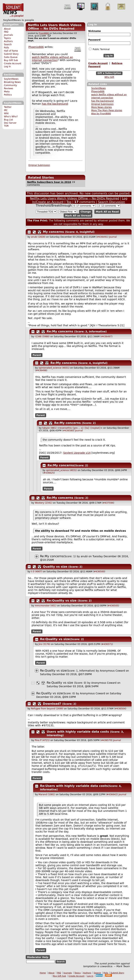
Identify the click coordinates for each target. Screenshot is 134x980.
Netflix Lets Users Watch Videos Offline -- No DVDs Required (55, 27)
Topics (7, 38)
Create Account (13, 64)
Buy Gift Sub (11, 60)
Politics (8, 95)
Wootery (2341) (44, 503)
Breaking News (12, 82)
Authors (8, 41)
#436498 (41, 370)
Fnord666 (44, 33)
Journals (8, 35)
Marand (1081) (47, 795)
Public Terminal (99, 49)
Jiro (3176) (44, 644)
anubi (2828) (38, 237)
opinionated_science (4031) (54, 368)
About (7, 29)
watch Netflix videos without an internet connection (52, 59)
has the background (102, 101)
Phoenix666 (98, 91)
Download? (52, 704)
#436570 (106, 740)
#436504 (120, 709)
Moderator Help (38, 958)
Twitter (8, 107)
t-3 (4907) (37, 572)
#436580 (68, 431)
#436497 (106, 337)
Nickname (94, 31)
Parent (37, 355)
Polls (6, 48)
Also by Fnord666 (101, 114)
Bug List (8, 120)
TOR (6, 126)
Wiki (6, 113)
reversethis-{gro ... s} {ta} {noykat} (80, 428)
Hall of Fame (11, 51)
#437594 (108, 503)
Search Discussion (112, 202)
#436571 (107, 644)
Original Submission (102, 104)
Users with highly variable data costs (78, 732)
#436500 (99, 572)
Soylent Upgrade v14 (77, 453)
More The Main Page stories (107, 110)
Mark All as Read (107, 212)
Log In (7, 66)
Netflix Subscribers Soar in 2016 (49, 182)
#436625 (49, 473)
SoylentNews (13, 10)
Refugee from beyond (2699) (47, 709)
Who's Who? (11, 117)
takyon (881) (49, 428)
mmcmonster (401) (46, 606)
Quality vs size (55, 567)
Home (43, 973)
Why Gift (109, 77)
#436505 (113, 606)
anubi (84, 556)
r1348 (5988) (42, 337)
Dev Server (10, 123)
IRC (6, 110)
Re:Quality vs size (62, 601)
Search (8, 45)
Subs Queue (11, 57)
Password (94, 40)
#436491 (102, 237)
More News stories (102, 107)
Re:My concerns (60, 331)
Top (69, 202)
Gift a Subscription (109, 73)
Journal (113, 237)
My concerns (54, 232)
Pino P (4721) (42, 740)
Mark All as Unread (78, 216)
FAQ (6, 32)
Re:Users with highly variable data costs (74, 786)
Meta (7, 92)
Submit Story (11, 54)
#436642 (112, 795)
